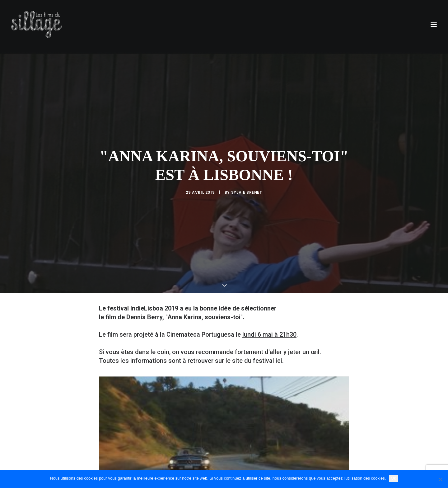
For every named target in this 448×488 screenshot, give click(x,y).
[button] (434, 24)
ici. (280, 316)
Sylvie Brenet (247, 170)
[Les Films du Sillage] (37, 24)
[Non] (440, 479)
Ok (393, 478)
